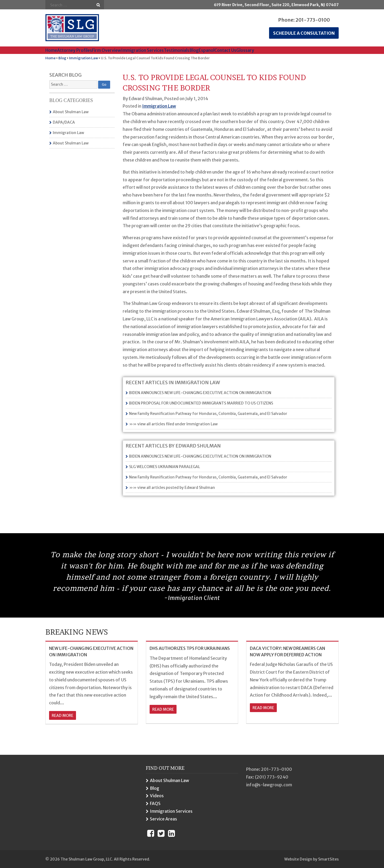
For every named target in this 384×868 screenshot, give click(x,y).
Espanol (207, 50)
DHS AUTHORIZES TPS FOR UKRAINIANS (190, 648)
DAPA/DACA (64, 122)
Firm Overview (107, 50)
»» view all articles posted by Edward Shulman (172, 488)
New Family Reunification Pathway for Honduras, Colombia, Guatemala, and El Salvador (208, 414)
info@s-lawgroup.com (269, 785)
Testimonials (177, 50)
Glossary (245, 50)
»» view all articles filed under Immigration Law (173, 424)
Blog (194, 50)
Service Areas (163, 819)
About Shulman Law (71, 112)
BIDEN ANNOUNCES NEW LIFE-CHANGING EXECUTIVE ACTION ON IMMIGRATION (200, 393)
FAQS (155, 803)
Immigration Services (142, 50)
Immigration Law (68, 133)
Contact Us (225, 50)
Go (98, 5)
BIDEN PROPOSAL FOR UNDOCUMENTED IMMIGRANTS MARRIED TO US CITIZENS (201, 403)
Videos (157, 796)
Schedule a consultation (304, 33)
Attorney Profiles (75, 50)
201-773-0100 (313, 20)
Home (51, 50)
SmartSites (328, 859)
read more (63, 716)
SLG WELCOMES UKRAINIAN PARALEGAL (165, 467)
